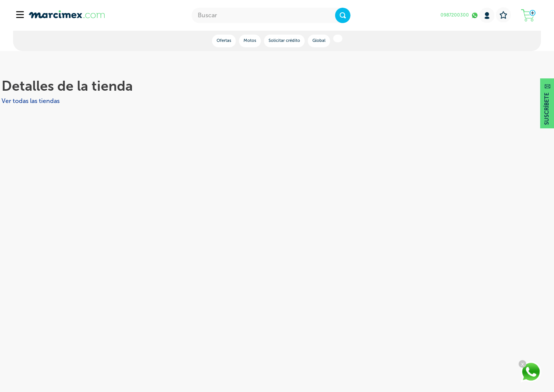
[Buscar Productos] (343, 15)
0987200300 (455, 15)
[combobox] (271, 15)
